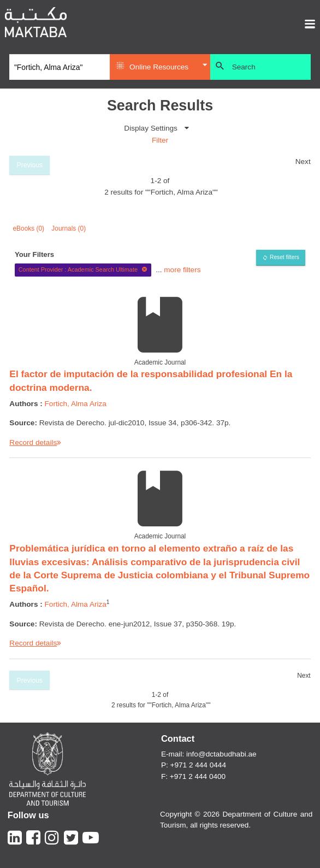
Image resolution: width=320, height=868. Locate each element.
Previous (30, 165)
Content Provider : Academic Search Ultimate (83, 269)
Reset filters (285, 257)
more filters (182, 269)
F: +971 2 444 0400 (193, 776)
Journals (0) (69, 228)
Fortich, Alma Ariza (76, 404)
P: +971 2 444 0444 (194, 765)
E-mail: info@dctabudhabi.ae (209, 754)
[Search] (60, 67)
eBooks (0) (29, 228)
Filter (160, 140)
